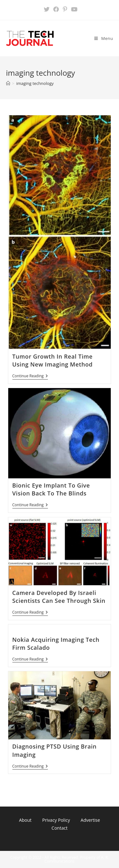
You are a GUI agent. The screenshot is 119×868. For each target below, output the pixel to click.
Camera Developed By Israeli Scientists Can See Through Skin (59, 597)
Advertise (90, 820)
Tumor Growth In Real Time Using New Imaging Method (53, 360)
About (25, 820)
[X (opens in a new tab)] (47, 9)
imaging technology (35, 83)
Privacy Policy (56, 820)
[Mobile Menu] (104, 38)
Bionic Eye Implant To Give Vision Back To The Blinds (51, 489)
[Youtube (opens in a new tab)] (73, 9)
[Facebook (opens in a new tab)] (56, 9)
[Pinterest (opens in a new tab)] (65, 9)
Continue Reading (30, 377)
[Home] (8, 83)
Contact (59, 828)
